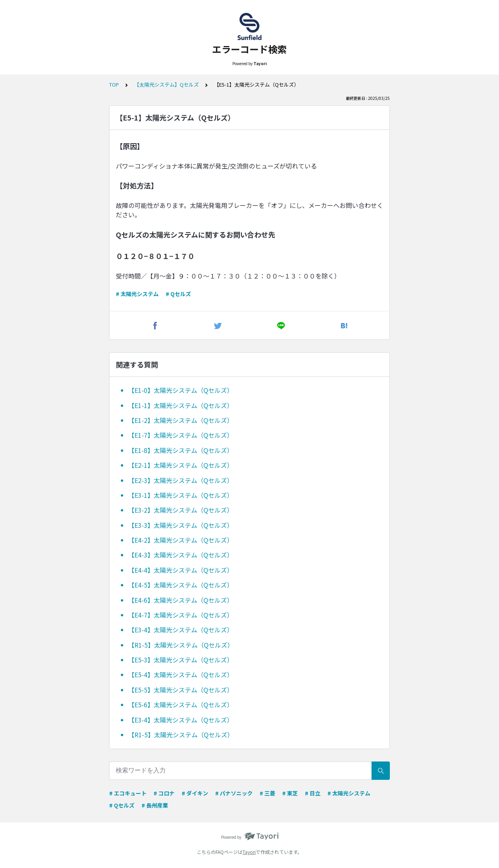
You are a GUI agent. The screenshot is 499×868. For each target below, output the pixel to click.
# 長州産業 (155, 805)
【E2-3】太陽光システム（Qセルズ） (181, 480)
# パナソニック (234, 793)
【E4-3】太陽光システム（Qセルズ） (181, 555)
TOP (114, 84)
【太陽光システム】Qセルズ (166, 84)
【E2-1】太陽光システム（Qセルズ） (181, 465)
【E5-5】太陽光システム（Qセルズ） (181, 690)
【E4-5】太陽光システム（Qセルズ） (181, 585)
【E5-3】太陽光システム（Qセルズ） (181, 660)
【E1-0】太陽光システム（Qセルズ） (181, 390)
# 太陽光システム (137, 294)
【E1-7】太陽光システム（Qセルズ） (181, 435)
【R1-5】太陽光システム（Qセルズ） (181, 645)
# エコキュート (128, 793)
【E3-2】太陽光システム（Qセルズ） (181, 510)
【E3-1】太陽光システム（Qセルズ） (181, 495)
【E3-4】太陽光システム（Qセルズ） (181, 630)
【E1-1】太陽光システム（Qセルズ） (181, 405)
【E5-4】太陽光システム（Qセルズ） (181, 675)
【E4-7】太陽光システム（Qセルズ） (181, 615)
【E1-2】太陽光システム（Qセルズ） (181, 420)
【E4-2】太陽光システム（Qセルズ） (181, 540)
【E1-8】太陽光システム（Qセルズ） (181, 450)
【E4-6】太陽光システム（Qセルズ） (181, 600)
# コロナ (164, 793)
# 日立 (313, 793)
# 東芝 (290, 793)
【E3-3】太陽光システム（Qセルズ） (181, 525)
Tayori (249, 852)
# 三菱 (267, 793)
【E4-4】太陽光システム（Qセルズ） (181, 570)
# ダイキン (195, 793)
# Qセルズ (178, 294)
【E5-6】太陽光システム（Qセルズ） (181, 705)
